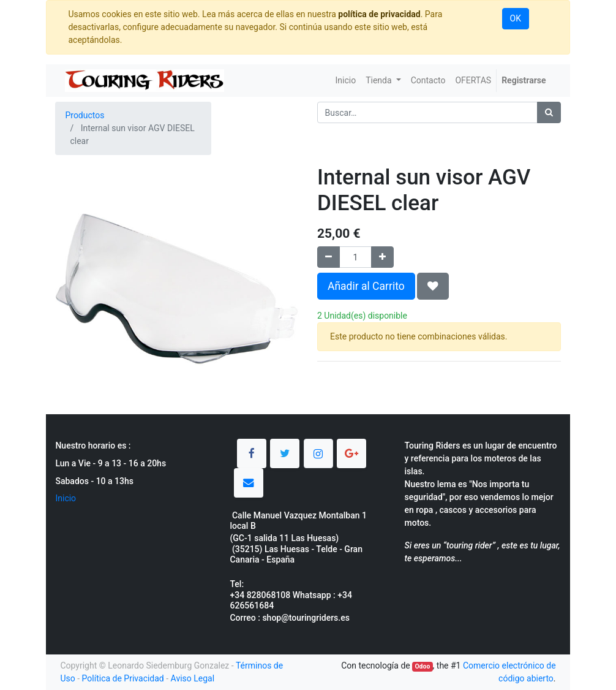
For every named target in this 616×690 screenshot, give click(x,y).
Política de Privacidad (123, 678)
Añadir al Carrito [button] (366, 286)
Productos (85, 115)
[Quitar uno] (329, 257)
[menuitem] (346, 81)
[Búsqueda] (549, 112)
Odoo (422, 666)
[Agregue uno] (382, 257)
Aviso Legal (193, 678)
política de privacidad (379, 14)
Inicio (66, 498)
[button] (433, 286)
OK (516, 18)
